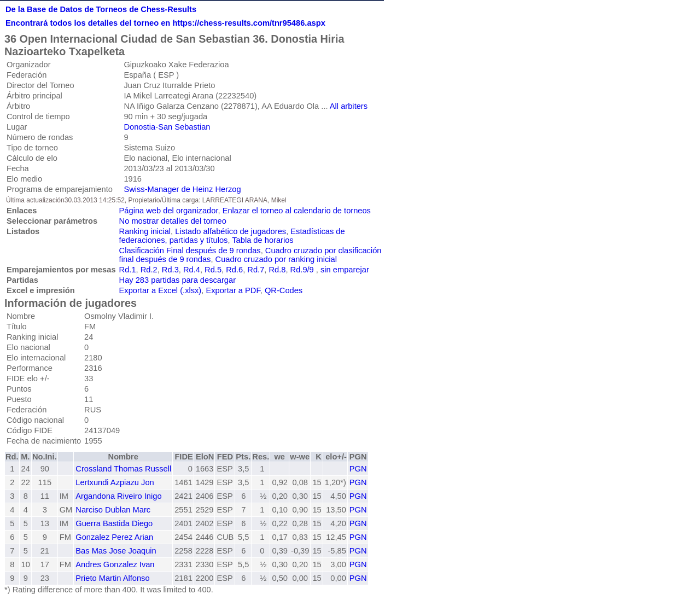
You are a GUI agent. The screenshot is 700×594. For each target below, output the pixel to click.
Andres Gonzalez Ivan (115, 564)
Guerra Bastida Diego (114, 523)
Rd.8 (277, 270)
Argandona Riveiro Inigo (118, 496)
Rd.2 (149, 270)
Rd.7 (256, 270)
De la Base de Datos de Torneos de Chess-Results (101, 9)
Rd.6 (234, 270)
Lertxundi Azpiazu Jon (115, 482)
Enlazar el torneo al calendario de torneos (297, 211)
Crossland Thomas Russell (123, 469)
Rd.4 (192, 270)
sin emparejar (345, 270)
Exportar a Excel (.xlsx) (161, 290)
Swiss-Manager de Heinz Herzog (182, 189)
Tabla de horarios (262, 240)
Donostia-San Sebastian (167, 127)
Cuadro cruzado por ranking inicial (276, 259)
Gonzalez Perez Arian (114, 537)
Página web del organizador (169, 211)
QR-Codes (284, 290)
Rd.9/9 (302, 270)
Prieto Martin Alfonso (112, 578)
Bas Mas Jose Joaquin (116, 551)
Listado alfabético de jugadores (231, 231)
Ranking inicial (145, 231)
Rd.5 (213, 270)
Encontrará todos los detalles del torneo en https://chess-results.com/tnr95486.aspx (165, 23)
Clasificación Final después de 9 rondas (190, 251)
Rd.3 (170, 270)
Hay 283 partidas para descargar (177, 280)
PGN (358, 469)
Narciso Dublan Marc (113, 510)
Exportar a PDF (233, 290)
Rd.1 (128, 270)
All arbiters (349, 106)
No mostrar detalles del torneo (173, 221)
